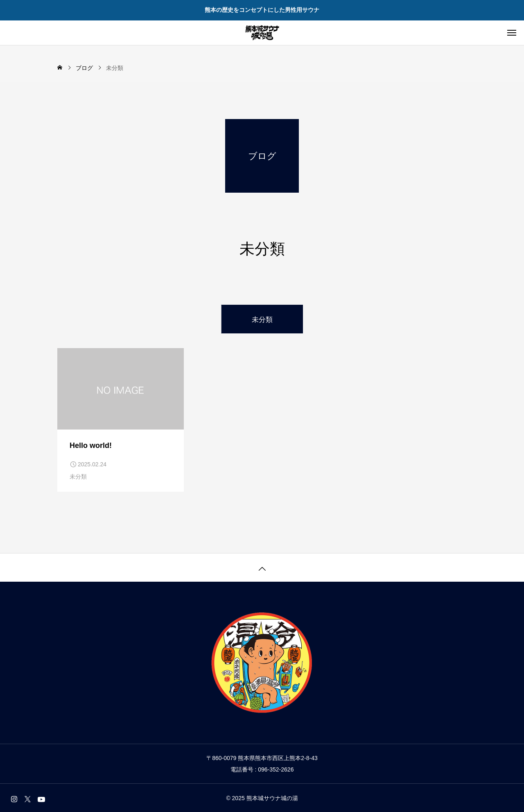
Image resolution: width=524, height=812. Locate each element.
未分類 (78, 477)
